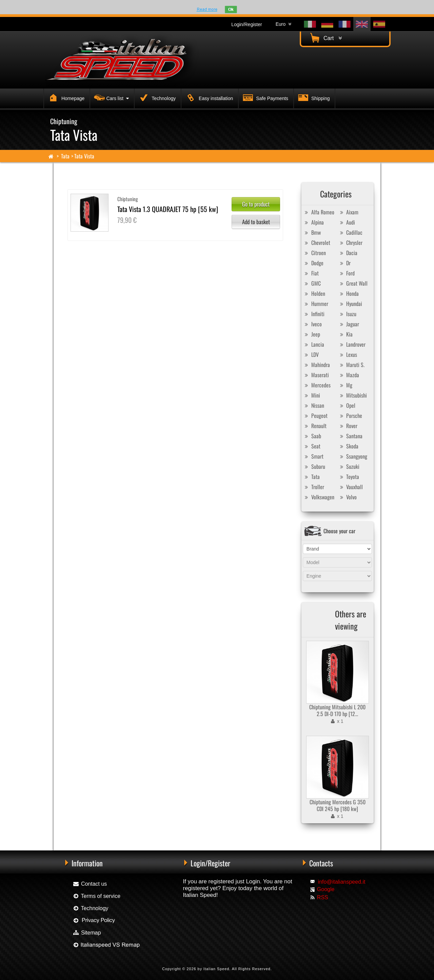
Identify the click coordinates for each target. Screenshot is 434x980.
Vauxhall (350, 487)
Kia (345, 334)
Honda (348, 293)
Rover (348, 426)
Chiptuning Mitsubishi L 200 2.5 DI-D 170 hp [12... (337, 710)
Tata (65, 156)
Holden (314, 293)
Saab (312, 436)
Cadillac (350, 232)
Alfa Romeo (319, 212)
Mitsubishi (352, 395)
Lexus (348, 354)
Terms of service (96, 896)
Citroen (314, 253)
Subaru (314, 466)
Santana (350, 436)
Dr (344, 263)
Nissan (314, 405)
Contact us (90, 884)
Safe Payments (265, 97)
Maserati (316, 375)
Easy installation (208, 97)
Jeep (312, 334)
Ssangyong (353, 456)
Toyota (349, 477)
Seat (312, 446)
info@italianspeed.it (342, 882)
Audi (347, 222)
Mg (345, 385)
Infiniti (314, 314)
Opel (347, 405)
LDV (311, 354)
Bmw (312, 232)
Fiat (311, 273)
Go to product (256, 204)
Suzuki (349, 466)
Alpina (313, 222)
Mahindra (317, 365)
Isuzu (347, 314)
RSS (323, 897)
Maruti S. (351, 365)
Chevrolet (317, 243)
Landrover (352, 344)
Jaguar (349, 324)
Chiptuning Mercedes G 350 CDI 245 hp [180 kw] (338, 805)
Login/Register (246, 24)
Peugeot (315, 416)
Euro (283, 24)
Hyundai (350, 304)
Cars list (111, 97)
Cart (325, 38)
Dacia (348, 253)
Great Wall (353, 283)
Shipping (313, 97)
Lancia (314, 344)
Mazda (349, 375)
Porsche (350, 416)
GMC (312, 283)
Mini (312, 395)
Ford (346, 273)
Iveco (312, 324)
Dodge (313, 263)
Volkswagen (319, 497)
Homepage (65, 97)
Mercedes (317, 385)
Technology (156, 97)
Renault (315, 426)
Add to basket (256, 222)
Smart (313, 456)
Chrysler (350, 243)
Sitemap (87, 933)
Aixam (348, 212)
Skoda (348, 446)
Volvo (347, 497)
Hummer (316, 304)
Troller (314, 487)
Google (326, 889)
